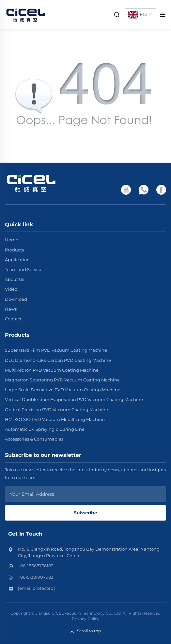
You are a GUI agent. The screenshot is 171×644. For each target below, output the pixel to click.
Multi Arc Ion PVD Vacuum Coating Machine (52, 370)
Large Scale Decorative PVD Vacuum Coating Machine (63, 390)
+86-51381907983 (36, 577)
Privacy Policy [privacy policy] (86, 619)
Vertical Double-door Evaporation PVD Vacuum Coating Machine (74, 399)
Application (17, 260)
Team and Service (24, 269)
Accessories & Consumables (34, 439)
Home (12, 240)
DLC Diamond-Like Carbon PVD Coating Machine (58, 360)
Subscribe (86, 513)
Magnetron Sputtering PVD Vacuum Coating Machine (62, 380)
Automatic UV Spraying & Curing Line (45, 429)
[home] (25, 14)
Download (16, 299)
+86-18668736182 (36, 566)
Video (11, 289)
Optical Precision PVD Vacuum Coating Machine (56, 410)
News (11, 309)
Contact (13, 319)
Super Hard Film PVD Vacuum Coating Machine (56, 350)
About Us (15, 279)
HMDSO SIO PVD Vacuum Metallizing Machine (55, 419)
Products (14, 250)
